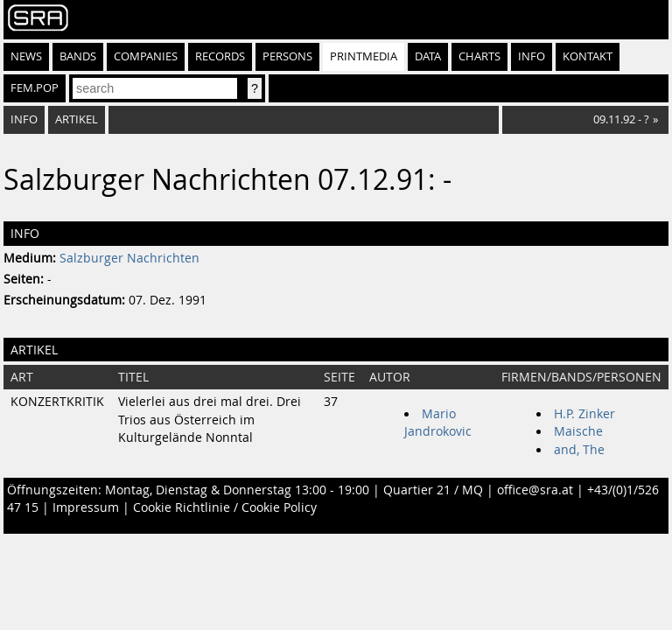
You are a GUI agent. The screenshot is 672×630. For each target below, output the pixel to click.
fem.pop (35, 88)
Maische (578, 431)
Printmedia (364, 56)
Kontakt (588, 56)
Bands (78, 56)
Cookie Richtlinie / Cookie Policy (225, 507)
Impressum (86, 507)
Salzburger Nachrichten (129, 258)
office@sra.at (535, 490)
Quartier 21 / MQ (433, 490)
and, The (579, 450)
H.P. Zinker (584, 414)
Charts (479, 56)
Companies (146, 56)
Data (428, 56)
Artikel (77, 119)
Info (532, 56)
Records (220, 56)
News (26, 56)
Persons (287, 56)
